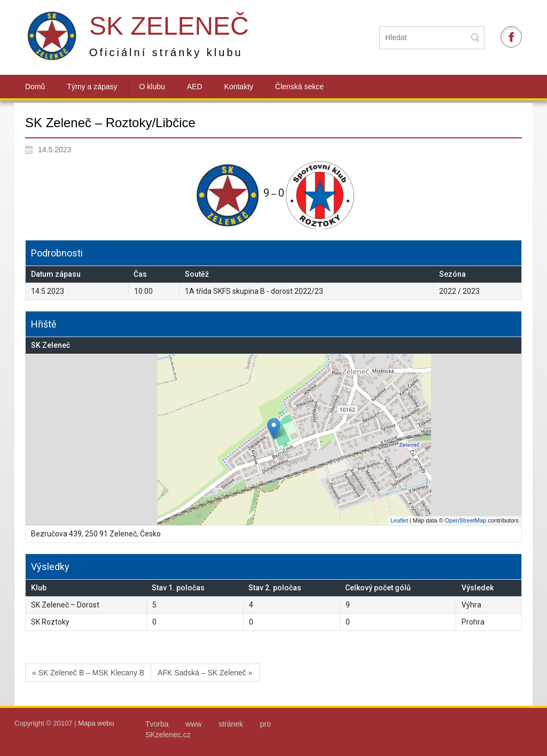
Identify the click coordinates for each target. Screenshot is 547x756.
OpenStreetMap (466, 520)
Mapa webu (96, 723)
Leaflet (399, 520)
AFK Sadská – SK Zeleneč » (205, 673)
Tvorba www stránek (203, 724)
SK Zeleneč (169, 26)
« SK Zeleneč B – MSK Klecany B (88, 673)
